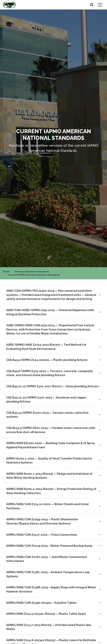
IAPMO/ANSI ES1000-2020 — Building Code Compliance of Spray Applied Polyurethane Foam (53, 445)
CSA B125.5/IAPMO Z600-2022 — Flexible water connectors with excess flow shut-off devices (53, 430)
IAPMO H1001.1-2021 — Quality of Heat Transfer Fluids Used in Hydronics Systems (53, 461)
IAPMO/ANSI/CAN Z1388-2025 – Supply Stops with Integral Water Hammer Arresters (53, 589)
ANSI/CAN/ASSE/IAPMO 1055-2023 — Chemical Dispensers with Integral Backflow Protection (53, 312)
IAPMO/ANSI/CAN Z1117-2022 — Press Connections (53, 535)
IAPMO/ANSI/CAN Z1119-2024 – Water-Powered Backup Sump (53, 546)
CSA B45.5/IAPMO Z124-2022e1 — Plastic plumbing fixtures (53, 360)
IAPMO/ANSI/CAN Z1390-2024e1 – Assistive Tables (53, 603)
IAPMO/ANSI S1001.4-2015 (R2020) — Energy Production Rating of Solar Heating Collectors (53, 491)
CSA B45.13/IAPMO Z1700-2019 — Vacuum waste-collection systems (53, 415)
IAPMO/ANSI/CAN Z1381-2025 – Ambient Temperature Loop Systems (53, 574)
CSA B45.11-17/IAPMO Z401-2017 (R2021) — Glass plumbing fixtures (53, 386)
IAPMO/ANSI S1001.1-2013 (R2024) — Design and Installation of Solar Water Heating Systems (53, 476)
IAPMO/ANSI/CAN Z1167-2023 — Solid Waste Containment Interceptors (53, 559)
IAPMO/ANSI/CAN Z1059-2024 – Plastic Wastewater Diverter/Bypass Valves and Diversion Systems (53, 521)
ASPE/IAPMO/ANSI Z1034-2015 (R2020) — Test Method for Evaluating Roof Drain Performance (53, 347)
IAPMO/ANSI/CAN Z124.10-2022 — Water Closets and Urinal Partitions (53, 506)
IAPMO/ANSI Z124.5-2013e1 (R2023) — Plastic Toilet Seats (53, 614)
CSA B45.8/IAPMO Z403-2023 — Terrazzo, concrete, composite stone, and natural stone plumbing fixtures (53, 373)
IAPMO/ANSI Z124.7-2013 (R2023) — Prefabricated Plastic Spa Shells (53, 627)
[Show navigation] (100, 5)
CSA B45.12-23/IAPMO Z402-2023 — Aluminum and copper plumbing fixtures (53, 400)
